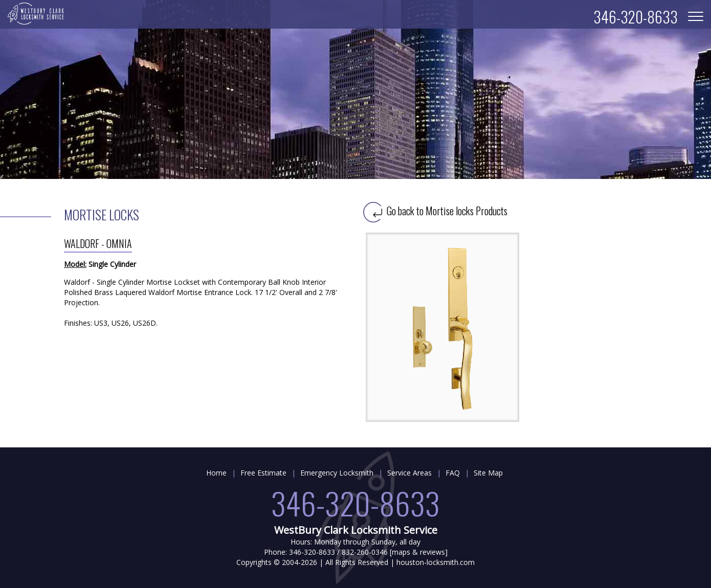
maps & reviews (418, 552)
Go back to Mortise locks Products (435, 211)
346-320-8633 (355, 502)
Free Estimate (263, 473)
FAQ (453, 473)
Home (216, 473)
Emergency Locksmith (337, 473)
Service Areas (409, 473)
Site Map (488, 473)
